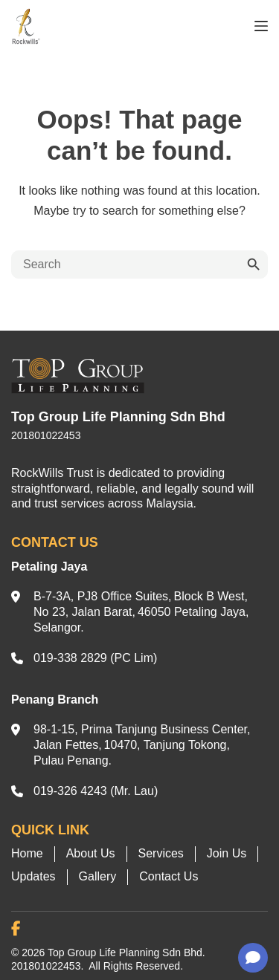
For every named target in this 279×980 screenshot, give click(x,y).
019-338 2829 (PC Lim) (95, 658)
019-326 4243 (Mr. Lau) (96, 791)
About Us (91, 853)
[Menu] (261, 26)
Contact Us (169, 876)
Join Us (227, 853)
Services (161, 853)
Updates (33, 876)
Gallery (98, 876)
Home (27, 853)
